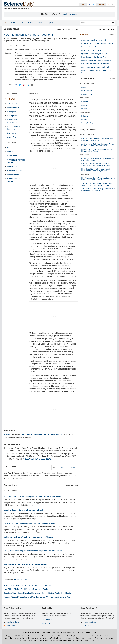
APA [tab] (63, 468)
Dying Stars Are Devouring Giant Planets (96, 60)
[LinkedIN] (28, 85)
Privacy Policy (66, 632)
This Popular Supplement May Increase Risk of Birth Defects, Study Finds (98, 190)
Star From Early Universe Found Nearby (96, 64)
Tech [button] (22, 23)
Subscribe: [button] (101, 5)
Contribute (46, 632)
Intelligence (12, 116)
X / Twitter (49, 623)
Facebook (49, 620)
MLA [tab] (55, 468)
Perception (12, 112)
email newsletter (70, 14)
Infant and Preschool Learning (16, 128)
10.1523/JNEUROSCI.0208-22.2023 (37, 459)
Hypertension (86, 87)
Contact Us (88, 626)
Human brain (13, 166)
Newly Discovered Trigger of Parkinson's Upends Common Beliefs (33, 551)
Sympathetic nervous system (16, 161)
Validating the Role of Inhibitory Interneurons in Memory (28, 537)
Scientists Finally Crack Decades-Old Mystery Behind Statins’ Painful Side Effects (37, 593)
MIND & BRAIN (84, 98)
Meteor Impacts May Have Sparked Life (96, 67)
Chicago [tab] (72, 468)
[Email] (32, 85)
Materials (7, 434)
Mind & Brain (10, 99)
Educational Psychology (12, 121)
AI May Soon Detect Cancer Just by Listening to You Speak (28, 585)
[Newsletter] (113, 5)
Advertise (55, 632)
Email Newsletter (13, 622)
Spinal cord (12, 156)
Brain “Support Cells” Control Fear (94, 57)
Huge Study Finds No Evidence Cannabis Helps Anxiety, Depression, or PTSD (96, 170)
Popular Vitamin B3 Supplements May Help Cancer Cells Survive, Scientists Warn (37, 597)
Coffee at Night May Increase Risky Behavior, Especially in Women (98, 159)
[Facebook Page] (89, 5)
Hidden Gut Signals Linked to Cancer (95, 50)
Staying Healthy (87, 123)
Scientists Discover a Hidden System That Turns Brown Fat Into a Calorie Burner (96, 184)
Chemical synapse (15, 171)
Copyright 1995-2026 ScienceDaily (19, 636)
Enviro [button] (31, 23)
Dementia (85, 109)
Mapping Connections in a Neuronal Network (23, 510)
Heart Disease (87, 91)
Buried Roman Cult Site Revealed (93, 40)
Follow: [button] (83, 5)
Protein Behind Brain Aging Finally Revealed (97, 44)
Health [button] (13, 23)
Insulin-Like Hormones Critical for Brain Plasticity (26, 564)
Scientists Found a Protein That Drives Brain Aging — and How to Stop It (97, 139)
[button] (94, 30)
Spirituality (12, 133)
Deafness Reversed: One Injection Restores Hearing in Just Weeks (97, 150)
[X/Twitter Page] (94, 5)
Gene (10, 148)
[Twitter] (20, 85)
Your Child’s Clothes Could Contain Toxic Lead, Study (26, 589)
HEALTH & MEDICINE (87, 84)
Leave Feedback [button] (90, 622)
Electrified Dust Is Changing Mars (93, 47)
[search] (113, 23)
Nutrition (84, 119)
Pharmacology (87, 94)
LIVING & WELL (85, 112)
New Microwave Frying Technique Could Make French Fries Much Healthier (98, 179)
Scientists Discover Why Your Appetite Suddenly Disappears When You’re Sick (96, 165)
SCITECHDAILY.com (20, 579)
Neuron (10, 152)
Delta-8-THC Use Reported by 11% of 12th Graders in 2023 (29, 524)
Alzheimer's (12, 104)
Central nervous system (14, 180)
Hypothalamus (13, 175)
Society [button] (41, 23)
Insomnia (85, 105)
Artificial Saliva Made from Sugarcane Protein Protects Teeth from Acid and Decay (98, 145)
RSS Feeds (11, 626)
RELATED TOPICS (11, 93)
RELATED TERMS (10, 143)
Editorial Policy (79, 632)
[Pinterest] (24, 85)
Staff (38, 632)
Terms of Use (91, 632)
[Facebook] (16, 85)
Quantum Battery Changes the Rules (95, 54)
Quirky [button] (52, 23)
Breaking (84, 35)
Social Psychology (15, 137)
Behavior (85, 101)
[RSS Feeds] (109, 5)
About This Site (29, 632)
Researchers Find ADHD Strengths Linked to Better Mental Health (33, 497)
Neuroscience (13, 107)
